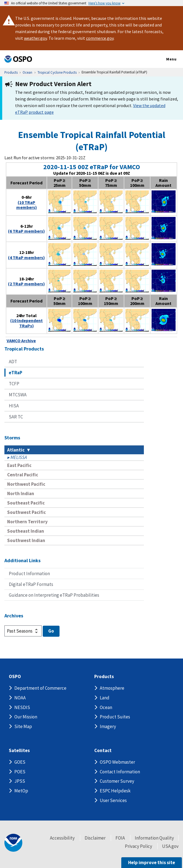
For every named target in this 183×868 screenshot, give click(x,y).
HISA (14, 406)
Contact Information (120, 772)
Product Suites (115, 717)
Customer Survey (117, 781)
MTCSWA (18, 395)
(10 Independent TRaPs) (26, 323)
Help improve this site (152, 862)
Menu (165, 59)
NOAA (20, 698)
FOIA (120, 838)
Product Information (29, 574)
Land (105, 698)
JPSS (20, 781)
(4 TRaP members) (26, 258)
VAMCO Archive (21, 341)
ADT (13, 362)
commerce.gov (100, 38)
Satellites (19, 751)
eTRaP (16, 373)
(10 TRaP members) (27, 205)
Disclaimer (95, 838)
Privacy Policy (138, 846)
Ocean (106, 707)
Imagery (108, 726)
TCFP (14, 384)
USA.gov (170, 846)
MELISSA (19, 457)
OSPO (15, 677)
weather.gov (35, 38)
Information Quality (154, 838)
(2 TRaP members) (26, 284)
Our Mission (26, 717)
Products (104, 677)
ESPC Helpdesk (115, 791)
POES (20, 772)
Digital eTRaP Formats (31, 584)
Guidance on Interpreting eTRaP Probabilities (54, 595)
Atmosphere (112, 688)
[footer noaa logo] (13, 843)
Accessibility (62, 838)
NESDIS (22, 707)
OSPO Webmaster (117, 762)
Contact (103, 751)
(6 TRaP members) (26, 231)
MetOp (21, 791)
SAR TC (16, 417)
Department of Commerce (40, 688)
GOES (20, 762)
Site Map (23, 726)
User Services (113, 800)
